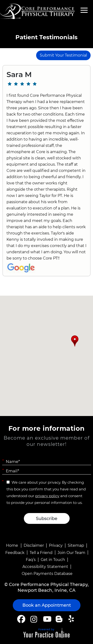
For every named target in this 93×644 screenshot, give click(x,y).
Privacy (56, 545)
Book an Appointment (47, 605)
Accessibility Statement (45, 567)
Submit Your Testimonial (63, 55)
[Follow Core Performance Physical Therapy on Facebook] (21, 619)
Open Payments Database (47, 574)
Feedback (15, 553)
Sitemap (76, 545)
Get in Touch (53, 560)
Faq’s (31, 560)
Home (12, 545)
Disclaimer (34, 545)
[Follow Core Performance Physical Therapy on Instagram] (33, 619)
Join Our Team (71, 553)
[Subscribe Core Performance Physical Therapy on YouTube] (47, 619)
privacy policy (47, 496)
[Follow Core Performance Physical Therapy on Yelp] (72, 619)
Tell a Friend (41, 553)
